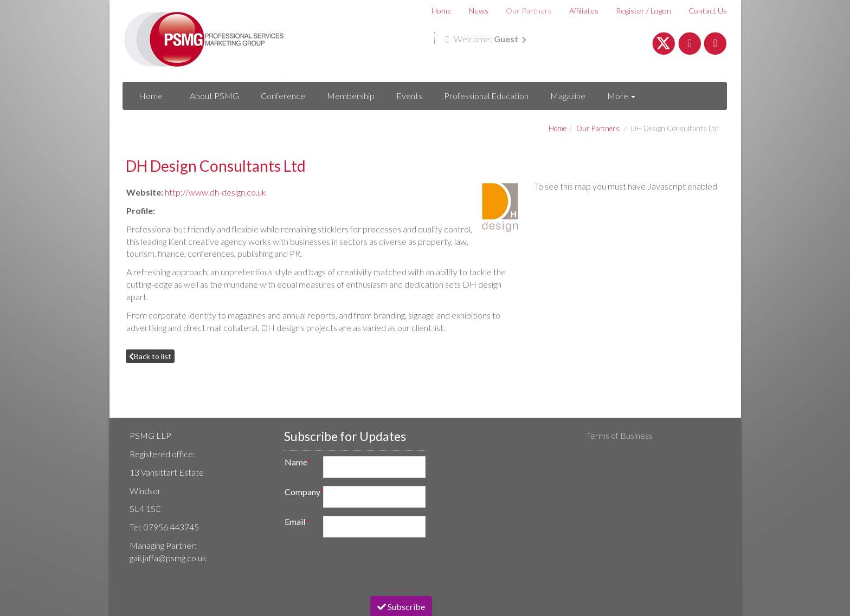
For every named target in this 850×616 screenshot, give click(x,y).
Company (301, 492)
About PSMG (214, 96)
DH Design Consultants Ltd (675, 128)
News (479, 11)
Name (298, 462)
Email (297, 521)
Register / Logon (643, 11)
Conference (283, 96)
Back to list (150, 356)
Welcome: (486, 39)
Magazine (568, 96)
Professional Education (486, 96)
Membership (351, 96)
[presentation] (360, 567)
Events (409, 96)
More (621, 96)
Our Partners (529, 11)
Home (442, 11)
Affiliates (584, 11)
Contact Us (708, 11)
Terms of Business (620, 435)
